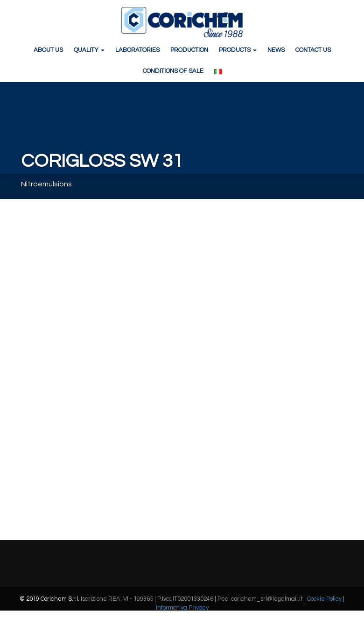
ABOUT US (48, 50)
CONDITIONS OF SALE (173, 71)
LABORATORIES (137, 50)
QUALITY (89, 50)
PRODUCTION (189, 50)
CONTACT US (313, 50)
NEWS (276, 50)
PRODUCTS (238, 50)
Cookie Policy (324, 599)
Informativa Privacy (182, 608)
